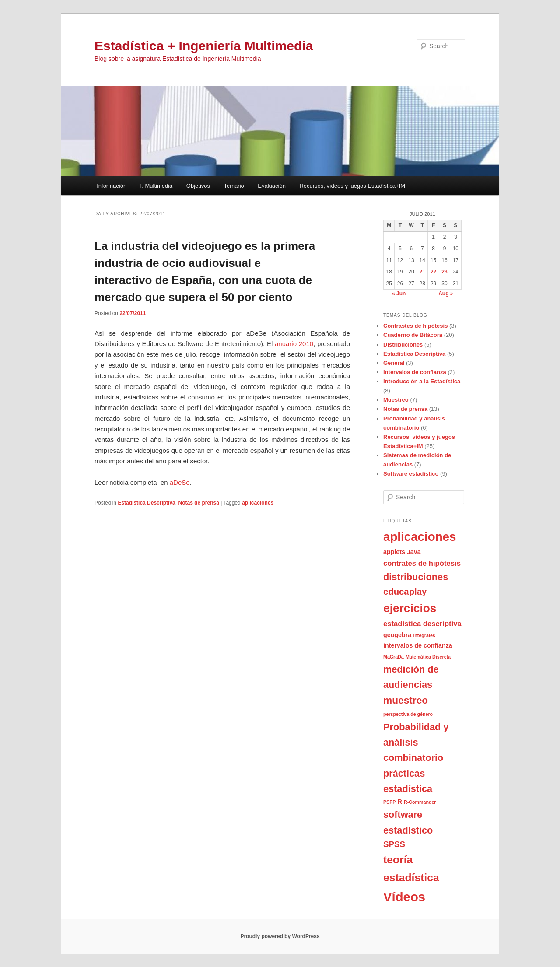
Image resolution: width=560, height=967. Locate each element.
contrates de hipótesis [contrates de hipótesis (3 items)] (422, 563)
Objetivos (198, 186)
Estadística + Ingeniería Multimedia (204, 46)
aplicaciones (258, 503)
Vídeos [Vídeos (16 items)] (404, 897)
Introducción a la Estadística (422, 381)
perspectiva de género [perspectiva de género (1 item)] (408, 714)
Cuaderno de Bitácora (413, 335)
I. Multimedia (157, 186)
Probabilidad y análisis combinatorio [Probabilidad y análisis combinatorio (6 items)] (416, 743)
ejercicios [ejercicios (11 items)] (410, 608)
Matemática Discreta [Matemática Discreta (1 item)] (428, 657)
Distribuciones (403, 345)
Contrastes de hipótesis (415, 326)
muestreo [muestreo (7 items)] (406, 700)
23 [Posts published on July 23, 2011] (444, 272)
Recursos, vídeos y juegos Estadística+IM (352, 186)
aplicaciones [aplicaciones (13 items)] (420, 537)
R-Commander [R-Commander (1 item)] (420, 802)
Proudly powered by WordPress (280, 936)
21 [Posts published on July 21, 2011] (422, 272)
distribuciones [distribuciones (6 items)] (416, 577)
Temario (234, 186)
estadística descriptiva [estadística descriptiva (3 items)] (422, 624)
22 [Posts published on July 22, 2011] (433, 272)
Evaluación (272, 186)
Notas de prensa (198, 503)
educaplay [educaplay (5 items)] (405, 592)
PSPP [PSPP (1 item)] (389, 802)
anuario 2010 (294, 344)
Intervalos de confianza (415, 372)
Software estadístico (411, 474)
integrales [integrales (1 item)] (424, 635)
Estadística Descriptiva (146, 503)
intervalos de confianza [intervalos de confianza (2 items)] (418, 645)
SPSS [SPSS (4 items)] (394, 844)
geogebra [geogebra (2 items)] (397, 635)
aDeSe (179, 482)
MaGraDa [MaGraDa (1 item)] (394, 657)
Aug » (446, 294)
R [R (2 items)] (400, 802)
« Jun (399, 294)
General (394, 363)
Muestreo (396, 400)
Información (112, 186)
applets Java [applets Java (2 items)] (402, 552)
